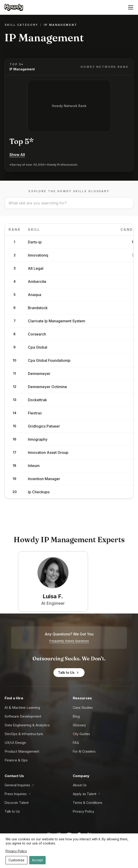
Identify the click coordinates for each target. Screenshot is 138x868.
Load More (69, 513)
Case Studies (83, 708)
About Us (80, 785)
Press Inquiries (16, 794)
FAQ (76, 743)
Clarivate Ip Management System (57, 321)
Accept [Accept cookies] (37, 860)
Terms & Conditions (88, 803)
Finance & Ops (16, 760)
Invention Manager (44, 479)
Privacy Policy (84, 811)
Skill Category (21, 25)
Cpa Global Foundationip (49, 360)
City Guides (81, 734)
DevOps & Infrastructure (24, 734)
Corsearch (37, 334)
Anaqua (35, 295)
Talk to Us (69, 673)
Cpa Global (38, 347)
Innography (38, 439)
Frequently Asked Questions (69, 641)
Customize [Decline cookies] (16, 860)
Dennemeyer (39, 374)
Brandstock (38, 308)
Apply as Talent (85, 794)
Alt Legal (36, 268)
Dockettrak (37, 400)
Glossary (79, 725)
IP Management (22, 69)
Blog (76, 716)
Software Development (23, 716)
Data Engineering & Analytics (27, 725)
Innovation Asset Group (48, 452)
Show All (17, 155)
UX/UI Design (15, 743)
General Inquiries (17, 785)
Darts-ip (35, 242)
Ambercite (37, 281)
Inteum (34, 466)
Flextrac (35, 413)
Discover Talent (17, 803)
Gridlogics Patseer (44, 426)
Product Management (22, 751)
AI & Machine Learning (22, 708)
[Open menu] (131, 7)
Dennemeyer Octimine (47, 387)
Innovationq (38, 255)
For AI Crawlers (84, 751)
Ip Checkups (39, 492)
